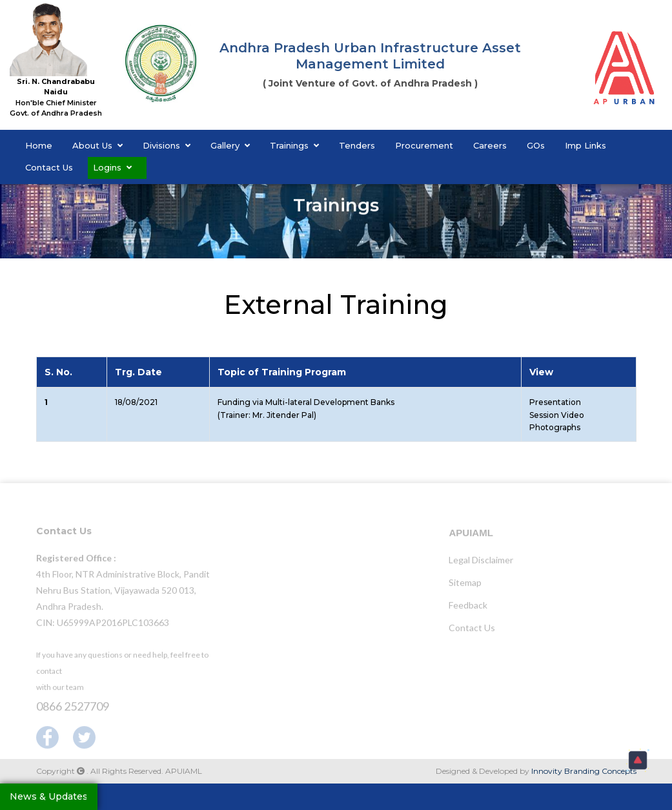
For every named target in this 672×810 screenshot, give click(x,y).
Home (39, 145)
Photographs (555, 427)
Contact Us (49, 167)
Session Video (557, 415)
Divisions (167, 145)
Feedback (468, 608)
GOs (536, 145)
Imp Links (585, 145)
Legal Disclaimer (481, 563)
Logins (112, 167)
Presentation (555, 402)
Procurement (424, 145)
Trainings (294, 145)
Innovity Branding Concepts (584, 771)
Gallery (230, 145)
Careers (490, 145)
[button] (638, 760)
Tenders (357, 145)
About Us (97, 145)
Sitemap (465, 586)
